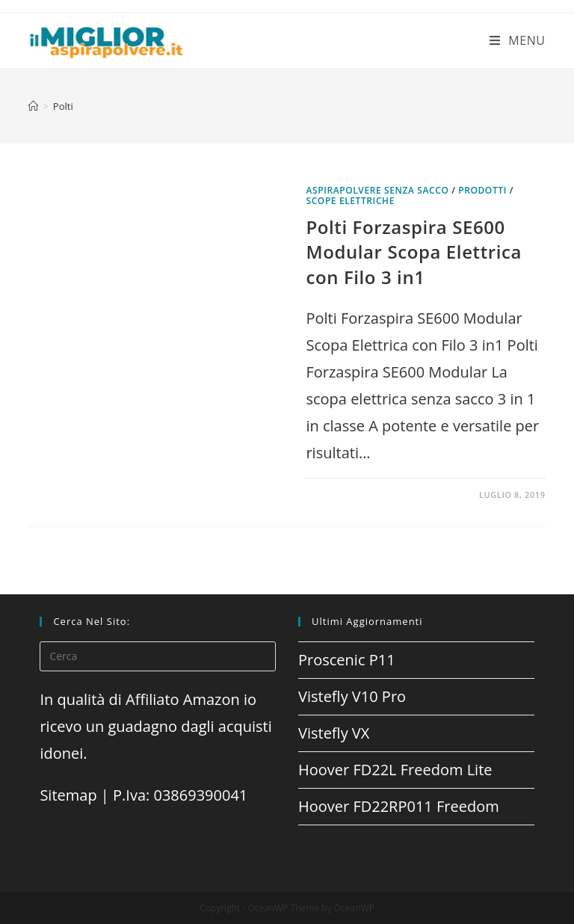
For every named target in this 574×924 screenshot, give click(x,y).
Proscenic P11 (347, 660)
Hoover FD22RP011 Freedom (399, 806)
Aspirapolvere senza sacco (377, 190)
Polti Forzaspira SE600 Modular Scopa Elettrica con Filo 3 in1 (414, 252)
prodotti (482, 190)
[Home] (33, 106)
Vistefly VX (334, 733)
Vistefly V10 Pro (352, 696)
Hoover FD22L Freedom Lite (395, 770)
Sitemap (68, 795)
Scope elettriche (350, 201)
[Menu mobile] (518, 40)
